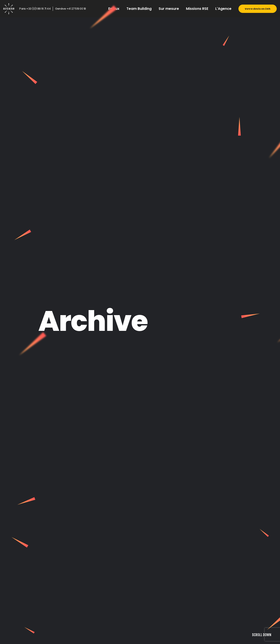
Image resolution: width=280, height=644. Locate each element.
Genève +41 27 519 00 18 (71, 9)
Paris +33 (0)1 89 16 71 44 (35, 9)
